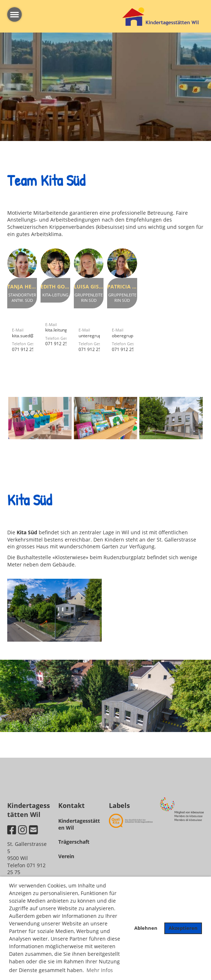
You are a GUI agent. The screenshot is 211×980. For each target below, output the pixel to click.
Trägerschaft (74, 842)
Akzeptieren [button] (183, 928)
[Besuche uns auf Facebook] (12, 830)
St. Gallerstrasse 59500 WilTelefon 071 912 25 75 (27, 858)
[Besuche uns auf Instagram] (23, 830)
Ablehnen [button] (146, 928)
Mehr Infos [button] (100, 970)
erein (68, 856)
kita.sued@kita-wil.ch (33, 336)
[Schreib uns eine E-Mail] (33, 830)
